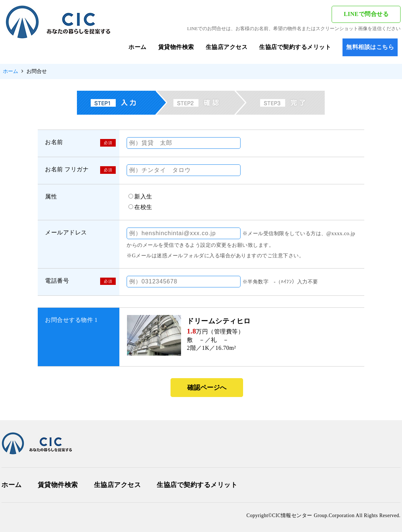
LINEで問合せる (366, 14)
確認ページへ (207, 388)
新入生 (143, 197)
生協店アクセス (227, 47)
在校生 (143, 207)
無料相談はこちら (370, 47)
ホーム (138, 47)
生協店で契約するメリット (295, 47)
